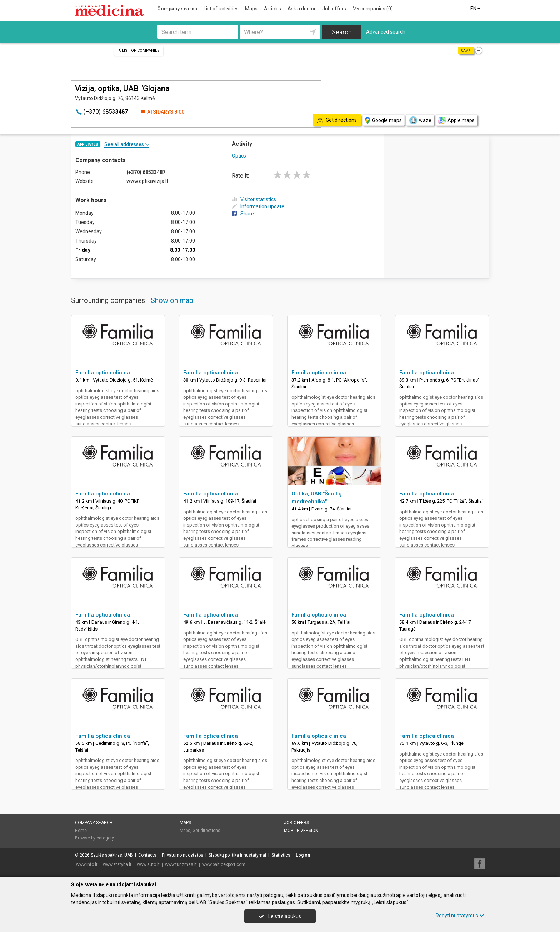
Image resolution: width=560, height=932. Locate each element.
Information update (258, 206)
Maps (251, 9)
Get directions (206, 831)
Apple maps (456, 121)
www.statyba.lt (117, 864)
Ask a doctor (302, 9)
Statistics (281, 855)
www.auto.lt (148, 864)
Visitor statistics (254, 199)
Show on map (172, 300)
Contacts (147, 855)
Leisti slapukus (280, 916)
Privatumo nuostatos (182, 855)
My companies (373, 9)
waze (420, 120)
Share (243, 214)
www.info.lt (87, 864)
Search (342, 32)
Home (81, 831)
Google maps (383, 121)
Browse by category (94, 838)
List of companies (139, 51)
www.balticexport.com (224, 864)
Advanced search (386, 32)
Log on (303, 855)
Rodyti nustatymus (460, 916)
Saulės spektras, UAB (112, 855)
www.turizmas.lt (181, 864)
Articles (272, 9)
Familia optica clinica (103, 373)
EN (476, 9)
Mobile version (301, 831)
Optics (239, 156)
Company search (177, 9)
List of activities (221, 9)
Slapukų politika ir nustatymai (237, 855)
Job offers (334, 9)
